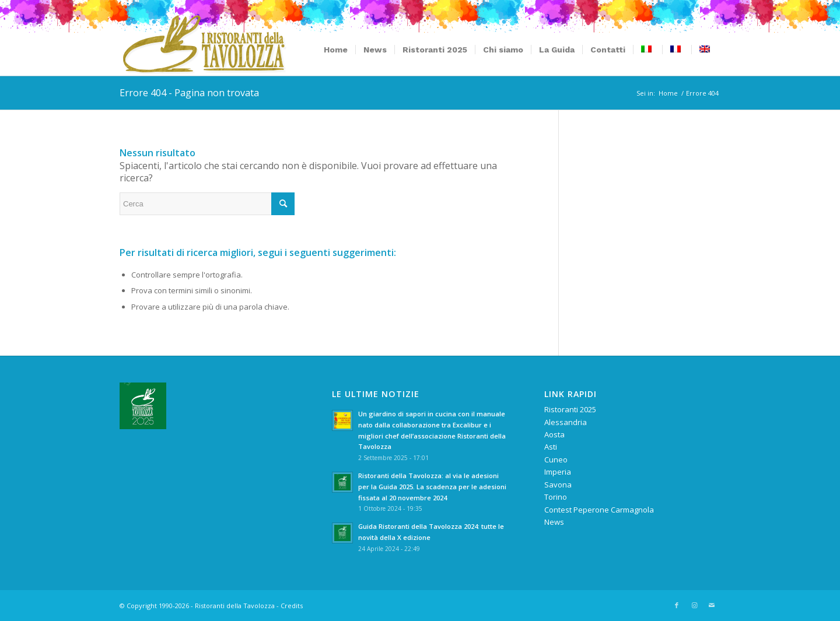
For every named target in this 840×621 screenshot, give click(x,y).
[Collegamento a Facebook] (677, 605)
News (554, 522)
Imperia (558, 472)
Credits (292, 606)
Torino (556, 497)
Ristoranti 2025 (570, 409)
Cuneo (556, 459)
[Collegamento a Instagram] (694, 605)
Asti (551, 447)
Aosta (554, 434)
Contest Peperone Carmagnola (599, 510)
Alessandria (566, 422)
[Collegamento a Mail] (712, 605)
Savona (558, 485)
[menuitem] (336, 50)
